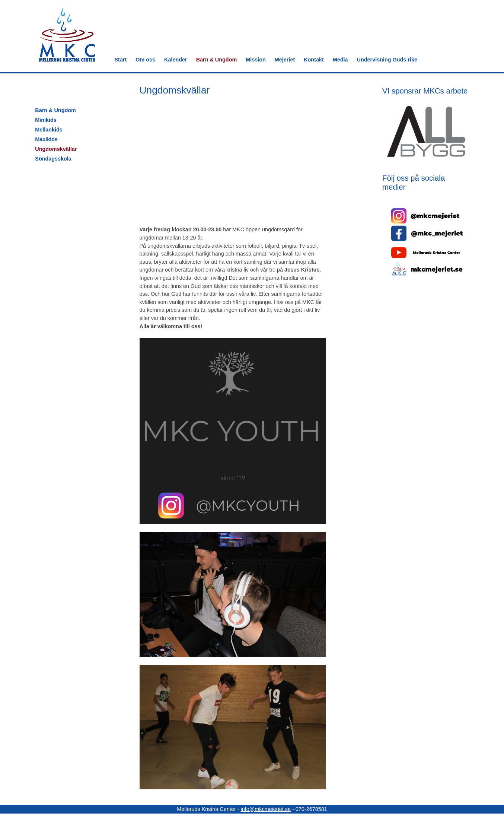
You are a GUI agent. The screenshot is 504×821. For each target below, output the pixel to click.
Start (121, 60)
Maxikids (46, 139)
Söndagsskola (53, 159)
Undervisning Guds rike (387, 60)
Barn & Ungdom (217, 60)
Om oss (145, 60)
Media (340, 60)
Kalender (176, 60)
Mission (256, 60)
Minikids (46, 120)
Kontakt (314, 60)
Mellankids (49, 130)
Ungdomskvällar (56, 149)
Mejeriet (285, 60)
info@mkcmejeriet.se (266, 809)
